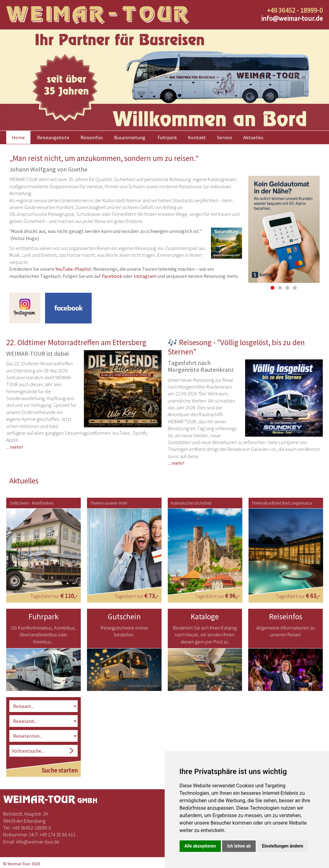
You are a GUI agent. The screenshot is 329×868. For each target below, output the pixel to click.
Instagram (145, 275)
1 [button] (272, 287)
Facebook (112, 275)
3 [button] (287, 287)
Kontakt (197, 137)
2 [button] (280, 287)
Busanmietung (130, 137)
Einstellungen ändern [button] (283, 846)
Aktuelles (253, 137)
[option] (164, 80)
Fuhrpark (167, 137)
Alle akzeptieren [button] (200, 846)
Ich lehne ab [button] (239, 846)
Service (225, 137)
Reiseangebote (53, 137)
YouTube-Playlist (73, 268)
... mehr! (14, 446)
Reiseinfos (92, 137)
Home (18, 137)
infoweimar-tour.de (292, 18)
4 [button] (295, 287)
